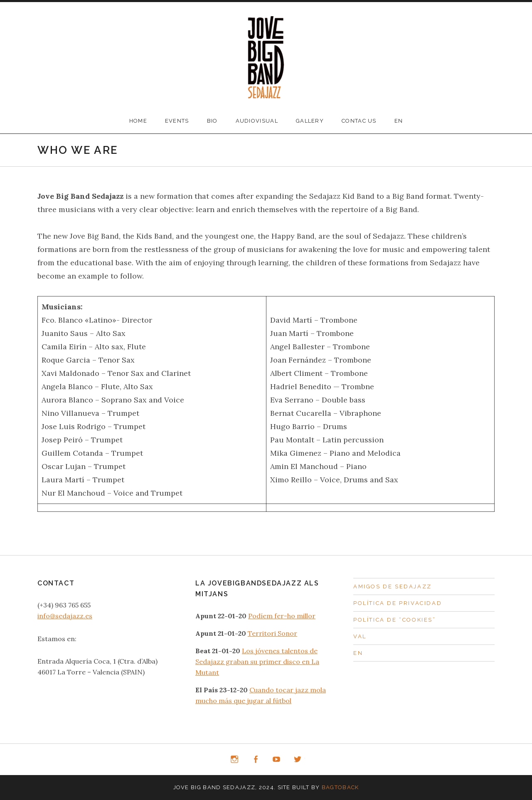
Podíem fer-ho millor (282, 616)
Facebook (256, 760)
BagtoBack (340, 787)
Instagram (234, 760)
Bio (212, 121)
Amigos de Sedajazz (393, 586)
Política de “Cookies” (395, 620)
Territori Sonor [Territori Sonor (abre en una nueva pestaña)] (272, 633)
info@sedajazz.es (65, 616)
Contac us (359, 121)
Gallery (310, 121)
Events (177, 121)
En (399, 121)
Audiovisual (257, 121)
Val (360, 636)
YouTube (277, 760)
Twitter (298, 760)
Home (138, 121)
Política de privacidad (398, 603)
